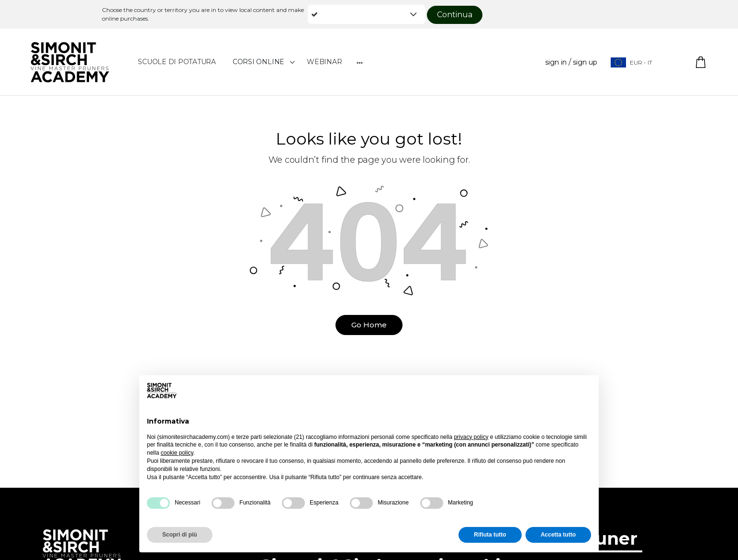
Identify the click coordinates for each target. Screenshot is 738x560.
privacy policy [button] (471, 437)
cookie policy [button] (177, 453)
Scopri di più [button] (180, 535)
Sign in (556, 62)
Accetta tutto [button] (558, 535)
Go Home (369, 325)
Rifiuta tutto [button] (490, 535)
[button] (367, 14)
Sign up (585, 62)
